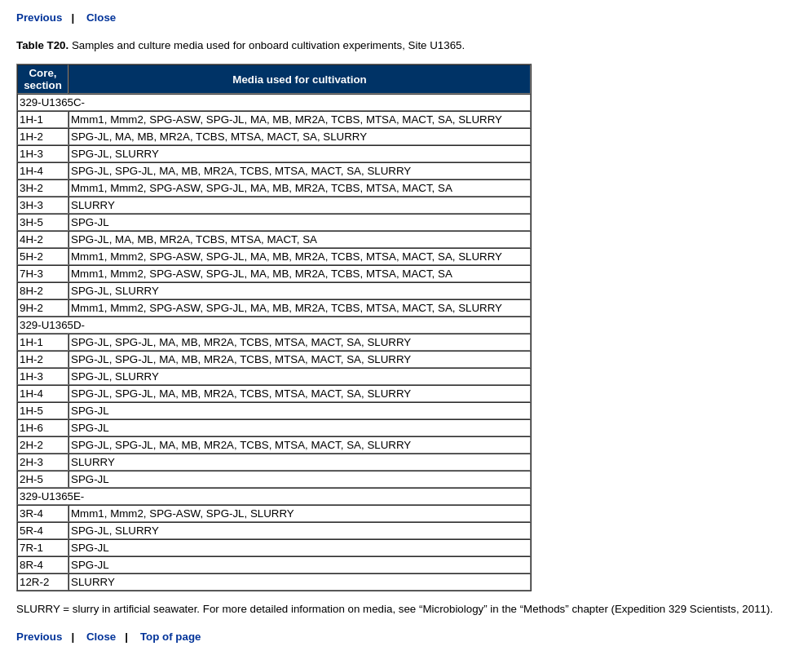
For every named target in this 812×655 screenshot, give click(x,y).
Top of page (171, 637)
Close (101, 18)
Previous (39, 18)
